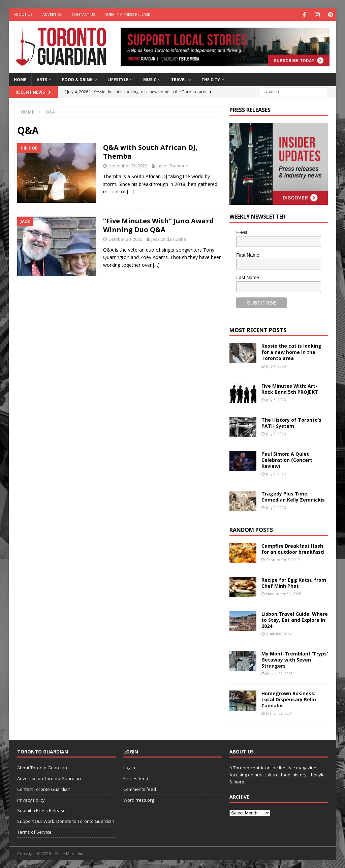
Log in (129, 767)
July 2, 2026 (276, 433)
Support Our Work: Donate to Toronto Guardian (66, 821)
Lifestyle (118, 79)
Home (20, 79)
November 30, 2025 (284, 593)
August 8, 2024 (279, 633)
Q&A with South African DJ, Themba (150, 151)
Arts (42, 79)
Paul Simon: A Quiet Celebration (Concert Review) (287, 459)
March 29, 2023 (279, 673)
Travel (179, 79)
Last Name (248, 277)
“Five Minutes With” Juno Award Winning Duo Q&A (158, 224)
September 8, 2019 (283, 559)
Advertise (52, 14)
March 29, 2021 (279, 713)
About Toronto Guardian (42, 767)
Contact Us (83, 14)
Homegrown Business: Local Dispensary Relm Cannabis (289, 699)
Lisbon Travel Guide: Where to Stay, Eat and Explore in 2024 (295, 619)
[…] (130, 191)
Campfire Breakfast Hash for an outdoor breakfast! (293, 548)
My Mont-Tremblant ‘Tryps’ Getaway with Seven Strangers (295, 659)
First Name (248, 254)
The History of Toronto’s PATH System (291, 422)
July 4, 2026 (276, 365)
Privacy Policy (31, 799)
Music (150, 79)
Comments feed (140, 789)
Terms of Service (34, 831)
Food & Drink (77, 79)
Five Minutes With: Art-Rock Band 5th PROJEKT (290, 388)
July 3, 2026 (276, 399)
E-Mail (243, 232)
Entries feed (136, 778)
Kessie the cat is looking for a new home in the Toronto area (291, 351)
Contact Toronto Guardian (44, 789)
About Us (23, 14)
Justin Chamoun (172, 165)
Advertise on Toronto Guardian (49, 778)
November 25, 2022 (128, 165)
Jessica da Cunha (169, 238)
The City (211, 79)
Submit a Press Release (128, 14)
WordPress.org (139, 799)
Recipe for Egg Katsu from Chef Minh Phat (294, 582)
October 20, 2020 (125, 238)
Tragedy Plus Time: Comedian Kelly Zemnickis (293, 496)
